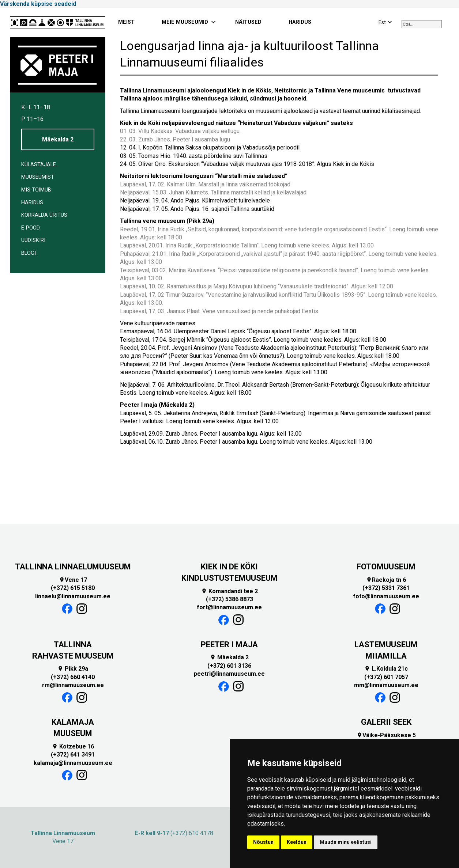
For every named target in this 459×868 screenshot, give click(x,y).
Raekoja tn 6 (386, 580)
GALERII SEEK (386, 722)
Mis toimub (36, 190)
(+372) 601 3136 (229, 666)
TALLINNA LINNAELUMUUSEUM (73, 567)
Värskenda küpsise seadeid (38, 4)
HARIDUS (300, 22)
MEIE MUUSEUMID (185, 22)
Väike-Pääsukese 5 (386, 735)
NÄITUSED (248, 22)
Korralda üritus (44, 215)
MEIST (126, 22)
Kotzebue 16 (73, 746)
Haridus (32, 203)
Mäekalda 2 (58, 139)
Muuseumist (38, 177)
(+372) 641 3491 (73, 755)
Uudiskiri (33, 240)
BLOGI (29, 253)
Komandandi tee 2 (229, 591)
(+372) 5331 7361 (386, 588)
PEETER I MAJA (229, 645)
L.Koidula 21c (386, 669)
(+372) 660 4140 (73, 677)
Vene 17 (73, 580)
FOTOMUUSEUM (386, 567)
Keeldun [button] (297, 842)
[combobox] (422, 24)
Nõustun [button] (263, 842)
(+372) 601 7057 (386, 677)
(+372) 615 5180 (73, 588)
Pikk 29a (73, 669)
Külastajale (39, 165)
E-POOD (31, 228)
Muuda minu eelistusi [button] (346, 842)
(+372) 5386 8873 (229, 599)
